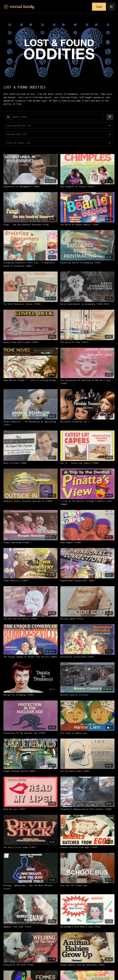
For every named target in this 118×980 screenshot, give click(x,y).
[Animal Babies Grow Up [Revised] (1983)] (87, 965)
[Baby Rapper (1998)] (87, 542)
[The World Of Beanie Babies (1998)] (87, 225)
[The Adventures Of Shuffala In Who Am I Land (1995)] (87, 382)
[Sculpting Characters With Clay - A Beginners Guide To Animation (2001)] (31, 264)
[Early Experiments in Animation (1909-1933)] (87, 304)
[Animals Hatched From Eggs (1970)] (87, 847)
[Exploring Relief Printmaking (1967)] (87, 263)
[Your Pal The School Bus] (87, 885)
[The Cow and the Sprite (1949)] (31, 619)
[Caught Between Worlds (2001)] (31, 771)
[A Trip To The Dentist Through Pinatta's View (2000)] (87, 503)
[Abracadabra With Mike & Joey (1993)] (87, 927)
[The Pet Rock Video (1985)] (87, 771)
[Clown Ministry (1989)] (31, 581)
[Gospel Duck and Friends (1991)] (31, 342)
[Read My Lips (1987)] (31, 809)
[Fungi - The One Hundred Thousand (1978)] (31, 225)
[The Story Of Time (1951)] (87, 342)
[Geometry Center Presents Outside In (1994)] (31, 501)
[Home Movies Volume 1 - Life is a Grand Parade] (31, 380)
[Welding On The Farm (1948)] (31, 965)
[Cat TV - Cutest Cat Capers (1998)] (87, 463)
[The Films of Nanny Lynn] (87, 733)
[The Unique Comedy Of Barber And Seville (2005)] (31, 657)
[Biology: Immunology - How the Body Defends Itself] (31, 887)
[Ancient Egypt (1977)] (87, 619)
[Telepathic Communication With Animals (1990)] (87, 809)
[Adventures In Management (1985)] (31, 187)
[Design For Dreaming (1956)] (31, 695)
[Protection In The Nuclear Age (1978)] (31, 733)
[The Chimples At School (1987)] (87, 187)
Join (99, 7)
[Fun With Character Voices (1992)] (31, 304)
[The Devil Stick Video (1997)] (31, 847)
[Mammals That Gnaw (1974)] (31, 927)
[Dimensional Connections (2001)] (87, 581)
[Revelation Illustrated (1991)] (87, 657)
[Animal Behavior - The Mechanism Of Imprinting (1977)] (31, 423)
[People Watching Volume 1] (31, 542)
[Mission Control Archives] (87, 695)
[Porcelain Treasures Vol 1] (87, 422)
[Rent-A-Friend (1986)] (31, 463)
